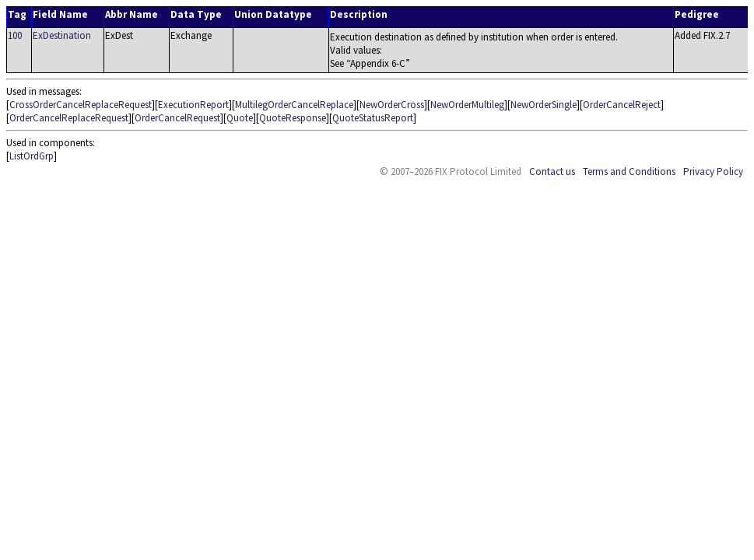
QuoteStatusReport (373, 118)
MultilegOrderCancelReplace (294, 105)
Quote (240, 118)
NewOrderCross (392, 105)
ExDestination (62, 35)
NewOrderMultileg (467, 105)
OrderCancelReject (622, 105)
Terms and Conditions (629, 171)
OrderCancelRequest (177, 118)
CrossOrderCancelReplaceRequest (81, 105)
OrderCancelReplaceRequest (69, 118)
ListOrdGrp (32, 156)
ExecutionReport (193, 105)
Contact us (552, 171)
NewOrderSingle (544, 105)
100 (15, 35)
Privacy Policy (713, 171)
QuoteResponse (293, 118)
